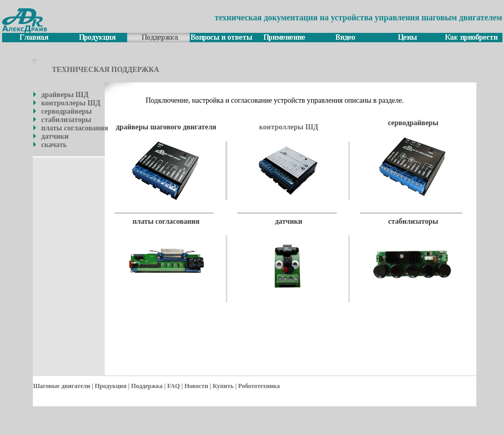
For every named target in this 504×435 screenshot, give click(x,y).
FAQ (174, 386)
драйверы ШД (65, 95)
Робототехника (259, 386)
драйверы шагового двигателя (166, 127)
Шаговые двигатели (62, 386)
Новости (196, 386)
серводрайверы (66, 111)
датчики (55, 136)
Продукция (111, 386)
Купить (223, 386)
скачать (54, 145)
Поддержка (147, 386)
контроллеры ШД (71, 103)
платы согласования (75, 128)
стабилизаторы (66, 120)
